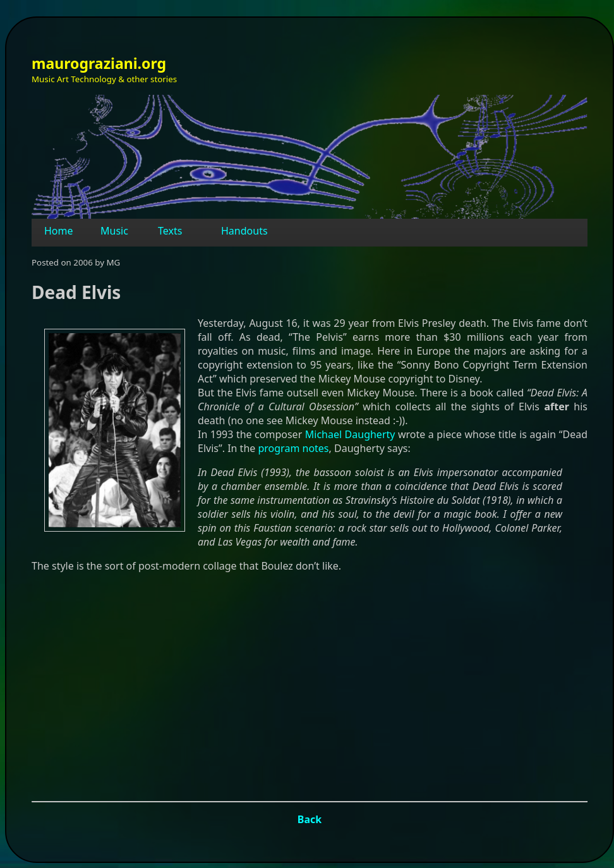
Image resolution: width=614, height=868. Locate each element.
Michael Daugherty (350, 434)
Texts (170, 231)
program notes (293, 448)
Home (59, 231)
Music (114, 231)
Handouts (244, 231)
